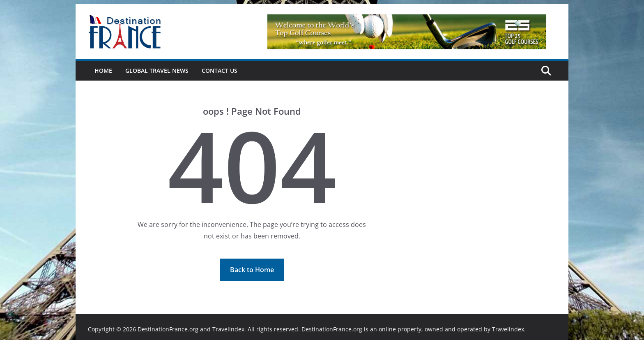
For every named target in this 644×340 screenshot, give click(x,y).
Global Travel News (157, 71)
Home (103, 71)
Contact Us (220, 71)
